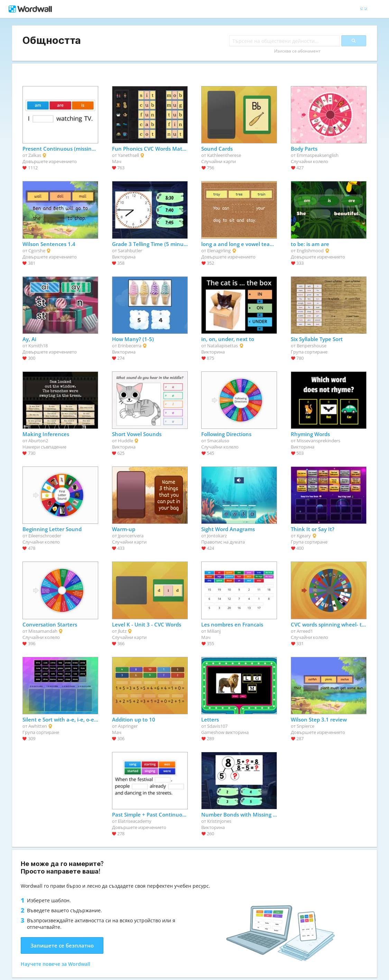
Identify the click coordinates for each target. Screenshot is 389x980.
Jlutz (122, 631)
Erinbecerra (130, 346)
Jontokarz (217, 536)
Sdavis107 (217, 726)
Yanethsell (128, 155)
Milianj (214, 631)
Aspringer (128, 726)
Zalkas (35, 155)
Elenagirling (219, 251)
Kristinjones (219, 821)
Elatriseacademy (135, 821)
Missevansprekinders (318, 441)
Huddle (126, 441)
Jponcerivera (131, 536)
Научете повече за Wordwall (55, 964)
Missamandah (43, 631)
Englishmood (310, 251)
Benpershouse (312, 346)
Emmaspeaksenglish (318, 155)
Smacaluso (218, 441)
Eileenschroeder (45, 536)
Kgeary (304, 536)
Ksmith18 (38, 346)
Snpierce (305, 726)
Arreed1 (305, 631)
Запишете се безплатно (62, 945)
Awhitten (38, 726)
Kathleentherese (224, 155)
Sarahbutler (130, 251)
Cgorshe (37, 251)
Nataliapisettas (223, 346)
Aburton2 (38, 441)
